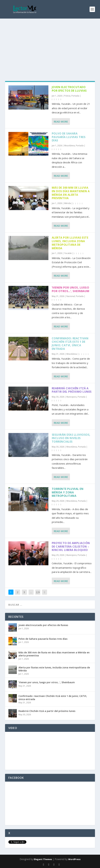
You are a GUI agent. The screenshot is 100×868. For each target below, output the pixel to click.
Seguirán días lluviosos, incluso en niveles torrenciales (71, 438)
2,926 (38, 595)
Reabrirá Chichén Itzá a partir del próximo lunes (72, 390)
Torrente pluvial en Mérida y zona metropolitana (68, 492)
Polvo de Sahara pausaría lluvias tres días (69, 137)
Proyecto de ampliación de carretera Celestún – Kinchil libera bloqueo (71, 547)
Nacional (71, 296)
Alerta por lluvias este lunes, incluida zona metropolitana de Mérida (70, 243)
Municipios (72, 397)
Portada (75, 96)
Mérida (68, 203)
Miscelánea (69, 146)
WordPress (74, 859)
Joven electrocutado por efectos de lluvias (69, 89)
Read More (61, 121)
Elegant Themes (43, 859)
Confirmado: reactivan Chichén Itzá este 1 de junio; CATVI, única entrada (70, 344)
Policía (67, 96)
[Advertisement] (50, 44)
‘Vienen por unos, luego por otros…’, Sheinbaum (71, 289)
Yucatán (68, 253)
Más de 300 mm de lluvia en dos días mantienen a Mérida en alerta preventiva (71, 193)
